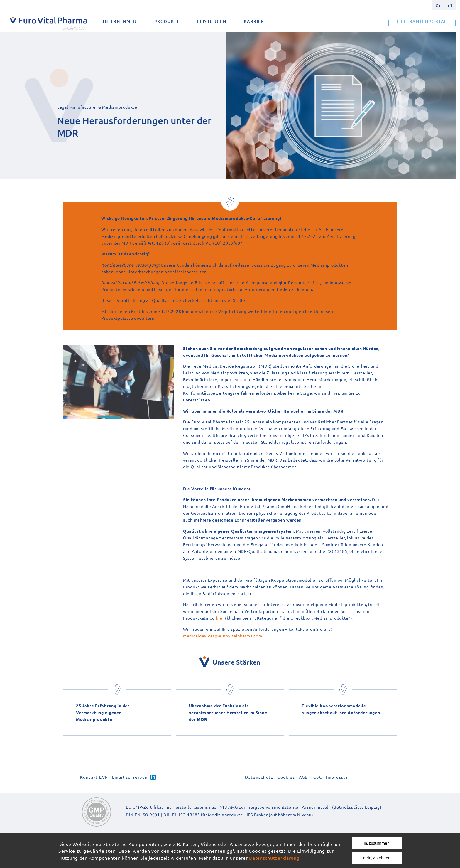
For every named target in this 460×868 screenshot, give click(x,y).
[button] (230, 173)
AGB (303, 777)
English (450, 5)
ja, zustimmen (377, 843)
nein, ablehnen (377, 857)
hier (220, 618)
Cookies (286, 777)
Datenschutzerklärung (274, 858)
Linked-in (153, 777)
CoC (318, 777)
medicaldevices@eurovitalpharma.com (223, 636)
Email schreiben (130, 777)
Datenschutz (259, 777)
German (438, 5)
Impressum (338, 777)
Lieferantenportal (422, 21)
